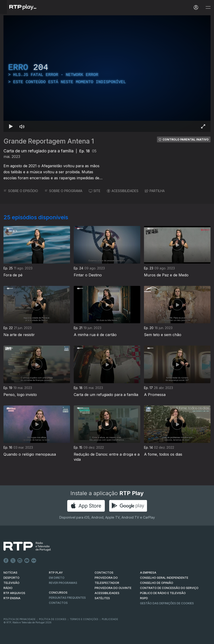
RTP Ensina (12, 598)
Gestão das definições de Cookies (167, 603)
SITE (95, 191)
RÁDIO (8, 588)
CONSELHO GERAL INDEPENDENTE (164, 578)
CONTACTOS (104, 573)
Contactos (58, 603)
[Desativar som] (22, 126)
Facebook (6, 561)
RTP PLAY (56, 573)
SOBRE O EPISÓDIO (21, 191)
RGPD (144, 598)
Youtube (27, 561)
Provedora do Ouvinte (113, 588)
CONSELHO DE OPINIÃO (157, 583)
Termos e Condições (84, 619)
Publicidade (110, 619)
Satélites (102, 598)
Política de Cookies (53, 619)
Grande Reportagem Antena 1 (49, 141)
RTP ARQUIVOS (14, 593)
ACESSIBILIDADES (123, 191)
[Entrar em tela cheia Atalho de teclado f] (203, 126)
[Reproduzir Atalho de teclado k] (11, 126)
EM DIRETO (57, 578)
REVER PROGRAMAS (63, 583)
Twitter (13, 561)
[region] (107, 74)
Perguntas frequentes (67, 598)
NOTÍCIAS (10, 573)
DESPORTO (11, 578)
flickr (34, 561)
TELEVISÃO (11, 583)
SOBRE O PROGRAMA (63, 191)
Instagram (20, 561)
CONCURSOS (58, 593)
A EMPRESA (148, 573)
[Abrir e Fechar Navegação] (208, 8)
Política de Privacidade (19, 619)
